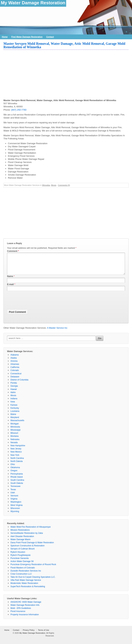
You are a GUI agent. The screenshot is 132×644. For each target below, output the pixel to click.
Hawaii (14, 393)
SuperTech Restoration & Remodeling (28, 591)
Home (5, 37)
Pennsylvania (17, 478)
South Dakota (17, 487)
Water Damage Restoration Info (25, 609)
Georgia (14, 390)
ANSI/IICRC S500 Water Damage (26, 606)
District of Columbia (19, 384)
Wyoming (15, 516)
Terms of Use (44, 634)
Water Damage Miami (20, 544)
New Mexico (16, 456)
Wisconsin (15, 512)
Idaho (13, 396)
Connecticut (16, 378)
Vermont (14, 500)
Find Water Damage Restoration (27, 37)
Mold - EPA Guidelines (21, 612)
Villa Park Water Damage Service (26, 584)
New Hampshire (18, 450)
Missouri (14, 437)
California (15, 371)
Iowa (13, 406)
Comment (13, 251)
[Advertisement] (66, 75)
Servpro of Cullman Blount (23, 553)
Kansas (14, 409)
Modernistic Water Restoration (24, 587)
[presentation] (33, 305)
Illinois (54, 185)
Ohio (13, 468)
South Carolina (17, 484)
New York (15, 459)
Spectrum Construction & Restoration (27, 550)
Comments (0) (64, 185)
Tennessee (15, 490)
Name (10, 280)
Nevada (14, 447)
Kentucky (15, 412)
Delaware (15, 381)
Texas (13, 494)
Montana (15, 440)
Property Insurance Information (25, 619)
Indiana (14, 403)
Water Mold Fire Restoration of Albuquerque (31, 531)
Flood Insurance (18, 615)
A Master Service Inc (57, 332)
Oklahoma (15, 472)
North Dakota (17, 465)
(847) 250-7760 (19, 110)
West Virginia (16, 509)
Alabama (15, 359)
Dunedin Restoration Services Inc (26, 575)
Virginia (14, 503)
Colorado (15, 374)
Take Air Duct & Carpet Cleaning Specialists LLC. (33, 581)
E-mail (10, 288)
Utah (13, 497)
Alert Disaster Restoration (22, 540)
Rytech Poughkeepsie (21, 559)
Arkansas (15, 368)
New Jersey (16, 453)
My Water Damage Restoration (33, 3)
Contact (50, 37)
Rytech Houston (18, 556)
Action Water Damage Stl (22, 565)
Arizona (14, 365)
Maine (13, 418)
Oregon (14, 475)
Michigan (15, 428)
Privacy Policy (29, 634)
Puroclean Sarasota (20, 562)
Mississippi (15, 434)
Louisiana (15, 415)
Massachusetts (17, 425)
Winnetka (46, 185)
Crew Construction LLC (21, 578)
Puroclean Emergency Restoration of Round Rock (33, 569)
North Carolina (17, 462)
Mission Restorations (20, 534)
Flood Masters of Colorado (23, 572)
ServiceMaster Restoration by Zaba (27, 537)
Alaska (14, 362)
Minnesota (15, 431)
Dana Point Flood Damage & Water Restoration (32, 547)
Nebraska (15, 444)
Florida (14, 387)
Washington (16, 506)
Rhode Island (17, 481)
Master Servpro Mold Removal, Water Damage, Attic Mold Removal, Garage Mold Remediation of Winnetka (64, 45)
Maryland (15, 421)
